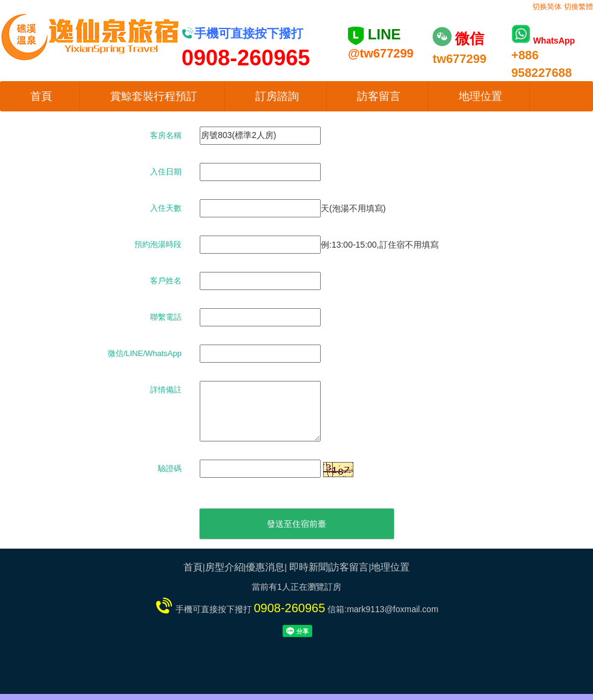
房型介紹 (224, 567)
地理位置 (480, 96)
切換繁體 (578, 7)
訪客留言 (379, 96)
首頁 (41, 96)
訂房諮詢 (277, 96)
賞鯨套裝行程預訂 (154, 96)
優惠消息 (265, 567)
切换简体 (547, 7)
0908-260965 (289, 608)
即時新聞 (309, 567)
